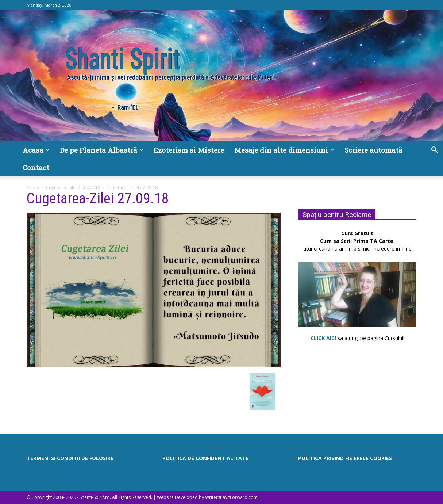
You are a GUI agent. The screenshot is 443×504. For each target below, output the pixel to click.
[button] (434, 151)
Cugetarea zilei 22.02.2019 (73, 188)
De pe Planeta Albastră (101, 150)
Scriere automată (373, 150)
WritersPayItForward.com (231, 497)
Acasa (36, 150)
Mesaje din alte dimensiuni (284, 150)
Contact (36, 167)
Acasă (33, 188)
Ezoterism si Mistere (189, 150)
